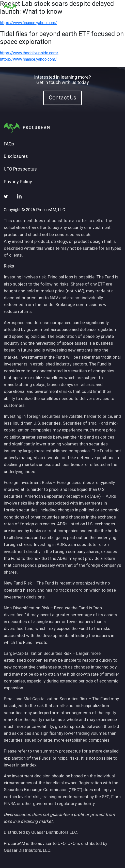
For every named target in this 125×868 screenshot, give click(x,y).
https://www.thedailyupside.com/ (29, 53)
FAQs (9, 144)
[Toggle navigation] (115, 8)
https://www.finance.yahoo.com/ (28, 23)
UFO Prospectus (20, 169)
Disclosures (16, 157)
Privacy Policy (18, 182)
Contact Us (63, 98)
